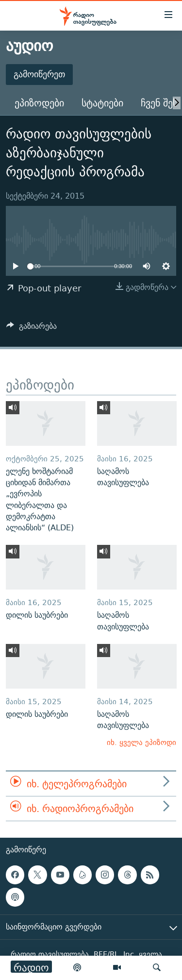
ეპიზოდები (39, 103)
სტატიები (102, 103)
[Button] (32, 329)
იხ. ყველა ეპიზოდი (141, 742)
